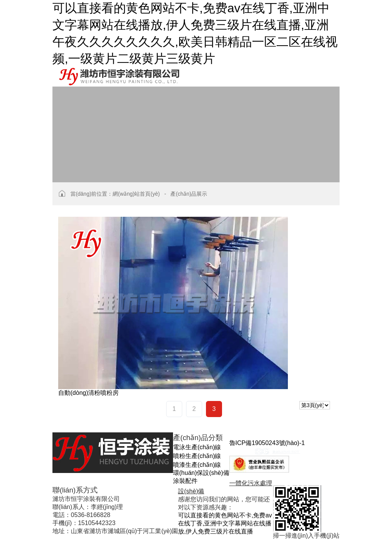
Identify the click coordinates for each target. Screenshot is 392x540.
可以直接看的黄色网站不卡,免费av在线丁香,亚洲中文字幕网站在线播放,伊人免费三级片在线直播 (225, 523)
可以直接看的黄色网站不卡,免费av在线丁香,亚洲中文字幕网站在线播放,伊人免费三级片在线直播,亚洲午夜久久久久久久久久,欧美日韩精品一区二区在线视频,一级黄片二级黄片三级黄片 (195, 33)
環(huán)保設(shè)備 (201, 473)
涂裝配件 (185, 481)
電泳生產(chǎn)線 (197, 447)
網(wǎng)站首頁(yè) (136, 194)
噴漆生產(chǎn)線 (197, 465)
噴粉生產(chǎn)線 (197, 456)
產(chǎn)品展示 (189, 194)
